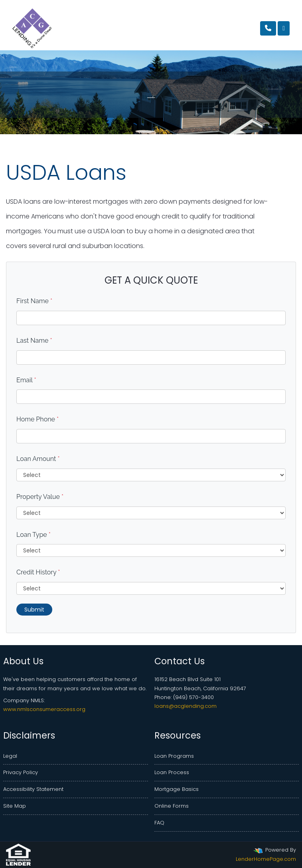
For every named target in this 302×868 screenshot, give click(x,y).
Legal (10, 756)
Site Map (15, 806)
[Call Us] (268, 28)
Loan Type (34, 535)
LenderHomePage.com (266, 859)
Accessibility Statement (33, 789)
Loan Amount (38, 459)
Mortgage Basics (177, 789)
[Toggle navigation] (284, 28)
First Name (34, 301)
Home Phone (38, 419)
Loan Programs (174, 756)
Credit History (38, 572)
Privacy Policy (21, 772)
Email (26, 380)
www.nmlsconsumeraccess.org (44, 709)
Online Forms (172, 806)
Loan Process (172, 772)
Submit (34, 610)
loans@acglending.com (186, 706)
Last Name (34, 341)
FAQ (159, 823)
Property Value (40, 497)
